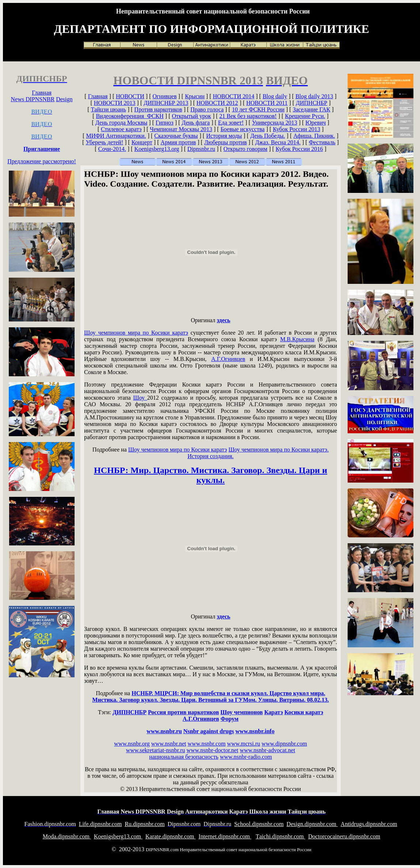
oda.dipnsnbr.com (67, 836)
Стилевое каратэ (121, 129)
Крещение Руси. (305, 116)
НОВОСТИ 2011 (267, 103)
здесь (224, 320)
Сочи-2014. (112, 149)
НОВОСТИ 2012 (217, 103)
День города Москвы (121, 123)
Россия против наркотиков (183, 712)
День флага (196, 123)
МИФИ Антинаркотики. (116, 136)
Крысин (195, 96)
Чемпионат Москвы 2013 (181, 129)
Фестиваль (322, 142)
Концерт (142, 142)
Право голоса (207, 109)
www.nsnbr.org (132, 744)
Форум (229, 719)
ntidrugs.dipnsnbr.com (369, 824)
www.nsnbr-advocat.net (267, 750)
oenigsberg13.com (118, 836)
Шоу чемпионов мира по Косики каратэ (136, 333)
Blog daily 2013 (314, 96)
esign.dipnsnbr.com (312, 824)
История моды (224, 136)
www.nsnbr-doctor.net (212, 750)
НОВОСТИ (130, 96)
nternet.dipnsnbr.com (225, 836)
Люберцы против (226, 142)
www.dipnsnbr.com (284, 744)
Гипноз (165, 123)
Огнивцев (164, 96)
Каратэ (274, 712)
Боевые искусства (243, 129)
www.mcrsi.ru (244, 744)
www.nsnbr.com (207, 744)
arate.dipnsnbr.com (171, 836)
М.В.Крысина (297, 339)
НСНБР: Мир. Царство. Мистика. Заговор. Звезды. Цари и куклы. (211, 475)
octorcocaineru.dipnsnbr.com (344, 836)
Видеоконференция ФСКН (130, 116)
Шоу (140, 398)
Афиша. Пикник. (314, 136)
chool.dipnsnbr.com (259, 824)
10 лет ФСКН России (258, 109)
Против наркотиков (158, 109)
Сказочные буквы (176, 136)
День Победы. (267, 136)
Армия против (178, 142)
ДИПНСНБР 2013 (166, 103)
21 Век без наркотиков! (248, 116)
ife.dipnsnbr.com (100, 824)
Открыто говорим (245, 149)
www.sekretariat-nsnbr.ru (156, 750)
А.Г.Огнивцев (228, 359)
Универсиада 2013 (275, 123)
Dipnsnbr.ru (201, 149)
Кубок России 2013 (297, 129)
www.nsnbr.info (255, 731)
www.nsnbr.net (169, 744)
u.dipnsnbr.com (145, 824)
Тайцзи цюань (109, 109)
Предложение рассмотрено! (42, 161)
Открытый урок (191, 116)
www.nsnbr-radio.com (246, 757)
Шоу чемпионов (242, 712)
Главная (42, 93)
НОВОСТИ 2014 (234, 96)
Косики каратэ (304, 712)
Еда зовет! (231, 123)
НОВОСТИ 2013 (115, 103)
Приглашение (42, 149)
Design (64, 99)
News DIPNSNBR (33, 99)
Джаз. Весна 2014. (278, 142)
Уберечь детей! (104, 142)
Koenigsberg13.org (157, 149)
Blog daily (275, 96)
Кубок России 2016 (299, 149)
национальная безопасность (184, 757)
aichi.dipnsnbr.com (280, 836)
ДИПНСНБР (311, 103)
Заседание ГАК (312, 109)
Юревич (316, 123)
